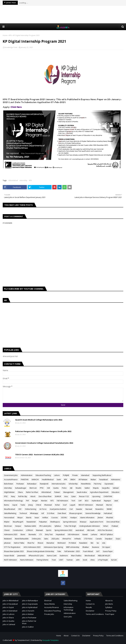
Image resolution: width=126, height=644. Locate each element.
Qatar (74, 496)
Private (75, 475)
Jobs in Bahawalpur (30, 601)
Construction (18, 530)
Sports (49, 530)
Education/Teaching (43, 475)
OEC (20, 509)
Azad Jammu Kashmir (58, 509)
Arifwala (78, 539)
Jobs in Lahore (9, 614)
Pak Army (98, 484)
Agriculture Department (99, 492)
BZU (87, 501)
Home (5, 35)
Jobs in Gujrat (8, 607)
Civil (71, 509)
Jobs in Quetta (8, 621)
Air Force (43, 509)
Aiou (66, 496)
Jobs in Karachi (28, 611)
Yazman (70, 560)
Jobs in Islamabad (10, 611)
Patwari (57, 492)
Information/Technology (13, 501)
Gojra (118, 539)
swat (116, 501)
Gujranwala (109, 484)
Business (96, 547)
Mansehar (50, 543)
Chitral (38, 505)
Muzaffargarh (18, 522)
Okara (20, 492)
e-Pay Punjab (103, 560)
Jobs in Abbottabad (11, 601)
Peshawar (20, 484)
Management (68, 492)
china (92, 560)
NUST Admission (10, 560)
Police (64, 488)
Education (116, 492)
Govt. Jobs (68, 617)
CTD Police (88, 539)
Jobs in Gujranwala (30, 604)
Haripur (18, 526)
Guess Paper (108, 551)
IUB (48, 488)
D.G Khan (51, 513)
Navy (13, 496)
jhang (30, 505)
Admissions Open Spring (53, 547)
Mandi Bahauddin (22, 539)
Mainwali (39, 530)
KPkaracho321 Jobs (36, 556)
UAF (80, 501)
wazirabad (80, 530)
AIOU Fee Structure (105, 530)
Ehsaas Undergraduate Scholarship (41, 551)
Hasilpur (74, 518)
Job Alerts (109, 604)
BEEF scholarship (73, 547)
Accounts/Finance (11, 480)
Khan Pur (31, 543)
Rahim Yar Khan (32, 492)
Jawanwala (21, 556)
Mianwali (100, 505)
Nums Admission (27, 560)
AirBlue (45, 518)
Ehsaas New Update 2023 (14, 551)
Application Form (97, 522)
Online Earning (31, 509)
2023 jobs (55, 539)
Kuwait (85, 534)
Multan (93, 480)
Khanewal (48, 505)
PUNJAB (66, 475)
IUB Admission (74, 534)
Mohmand (62, 543)
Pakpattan (43, 522)
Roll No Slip (23, 496)
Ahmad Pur (67, 539)
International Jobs (59, 484)
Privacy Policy (111, 611)
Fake (59, 551)
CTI (40, 534)
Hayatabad (60, 534)
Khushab (110, 518)
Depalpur (109, 539)
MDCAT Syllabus (107, 534)
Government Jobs (11, 475)
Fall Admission (62, 501)
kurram (114, 560)
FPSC (6, 496)
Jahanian (7, 543)
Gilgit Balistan (9, 492)
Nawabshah (31, 522)
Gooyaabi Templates (50, 640)
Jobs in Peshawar (29, 618)
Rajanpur (107, 501)
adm (78, 560)
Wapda (96, 488)
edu (104, 543)
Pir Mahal (72, 543)
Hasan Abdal (9, 556)
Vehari (106, 526)
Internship (68, 604)
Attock (33, 496)
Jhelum (100, 518)
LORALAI (29, 530)
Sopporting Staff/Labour (102, 475)
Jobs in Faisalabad (10, 604)
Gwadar (79, 509)
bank (59, 480)
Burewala (32, 534)
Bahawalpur (32, 484)
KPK (10, 35)
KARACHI (35, 480)
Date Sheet (62, 513)
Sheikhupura (55, 522)
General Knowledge (93, 513)
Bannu (7, 505)
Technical (23, 513)
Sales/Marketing (10, 513)
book (85, 560)
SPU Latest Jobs (45, 526)
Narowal (89, 509)
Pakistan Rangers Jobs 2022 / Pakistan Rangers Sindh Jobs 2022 (43, 431)
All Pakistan (83, 480)
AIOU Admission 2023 (32, 547)
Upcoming (96, 496)
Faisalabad (103, 480)
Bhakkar (86, 547)
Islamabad (85, 475)
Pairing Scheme (42, 560)
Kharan (40, 543)
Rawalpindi (44, 484)
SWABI (109, 509)
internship (23, 180)
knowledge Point (11, 47)
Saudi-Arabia (82, 492)
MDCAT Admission (86, 505)
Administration (27, 475)
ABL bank (91, 530)
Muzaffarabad (10, 509)
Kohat (57, 505)
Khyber (7, 522)
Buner (23, 534)
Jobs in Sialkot (28, 627)
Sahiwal (116, 488)
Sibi (92, 543)
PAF (27, 501)
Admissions (116, 480)
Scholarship (73, 484)
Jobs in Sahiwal (9, 624)
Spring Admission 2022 (63, 530)
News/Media (86, 484)
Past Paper (110, 614)
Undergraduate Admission (90, 526)
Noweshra (99, 509)
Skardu (29, 518)
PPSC (42, 488)
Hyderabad (96, 501)
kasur (37, 518)
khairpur (83, 522)
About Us (109, 601)
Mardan (44, 501)
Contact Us (90, 604)
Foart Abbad (88, 551)
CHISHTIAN (108, 496)
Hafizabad (108, 513)
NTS (52, 501)
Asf (43, 513)
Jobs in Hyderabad (30, 607)
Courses (55, 518)
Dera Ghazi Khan (45, 496)
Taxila (23, 505)
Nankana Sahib (30, 526)
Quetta (56, 488)
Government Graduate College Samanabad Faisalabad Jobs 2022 (44, 443)
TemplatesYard (23, 640)
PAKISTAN (25, 480)
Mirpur (20, 518)
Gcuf (65, 505)
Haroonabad (9, 518)
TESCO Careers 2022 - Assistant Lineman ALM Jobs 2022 (40, 455)
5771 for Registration (12, 547)
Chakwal (115, 526)
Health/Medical (48, 480)
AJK (71, 488)
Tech (73, 501)
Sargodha (106, 488)
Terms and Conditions (95, 614)
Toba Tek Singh (70, 526)
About (66, 636)
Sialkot (87, 488)
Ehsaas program (76, 513)
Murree (109, 505)
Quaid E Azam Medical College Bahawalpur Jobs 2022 (39, 420)
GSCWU (64, 518)
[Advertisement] (63, 14)
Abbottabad (13, 180)
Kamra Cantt (52, 556)
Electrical (48, 601)
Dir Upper (106, 547)
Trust (54, 560)
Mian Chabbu (76, 556)
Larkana (94, 534)
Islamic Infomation (87, 518)
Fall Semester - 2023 (72, 551)
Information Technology (68, 609)
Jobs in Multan (28, 614)
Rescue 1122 (84, 496)
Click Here (16, 107)
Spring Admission (70, 522)
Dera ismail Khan (113, 522)
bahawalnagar (21, 488)
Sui (98, 543)
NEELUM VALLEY (104, 556)
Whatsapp (34, 513)
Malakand (8, 539)
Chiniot (7, 530)
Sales (46, 539)
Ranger (35, 501)
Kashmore (64, 556)
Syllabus (58, 526)
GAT (98, 551)
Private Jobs (49, 614)
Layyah (73, 505)
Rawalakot (83, 543)
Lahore (57, 475)
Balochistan (9, 484)
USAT (61, 560)
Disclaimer (90, 611)
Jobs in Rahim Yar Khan (29, 622)
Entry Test (49, 534)
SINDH (73, 480)
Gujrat (15, 505)
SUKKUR (58, 496)
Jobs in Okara (8, 618)
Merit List (33, 488)
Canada (99, 539)
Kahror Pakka (19, 543)
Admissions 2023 (11, 534)
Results (78, 488)
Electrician (8, 526)
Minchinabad (90, 556)
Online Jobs (36, 539)
